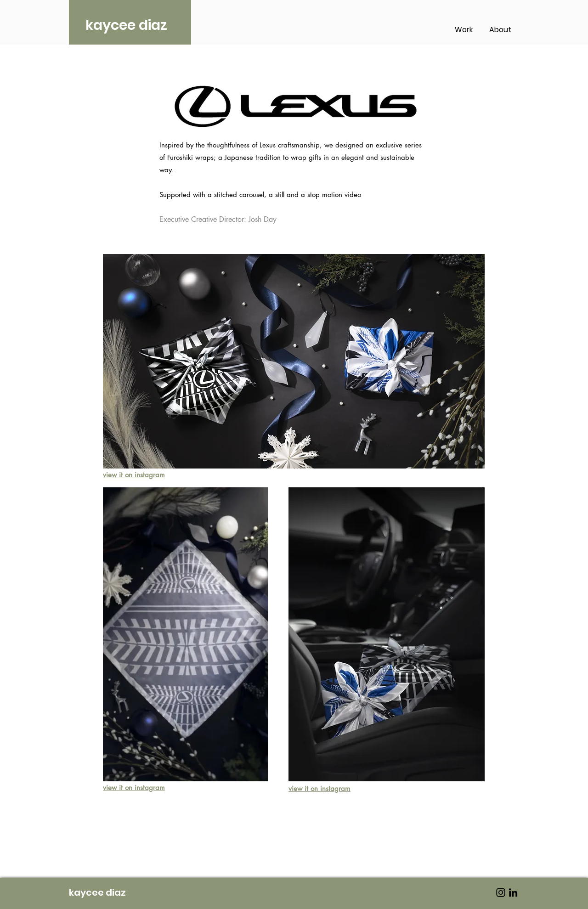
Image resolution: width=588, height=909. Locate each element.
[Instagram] (501, 892)
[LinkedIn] (513, 892)
